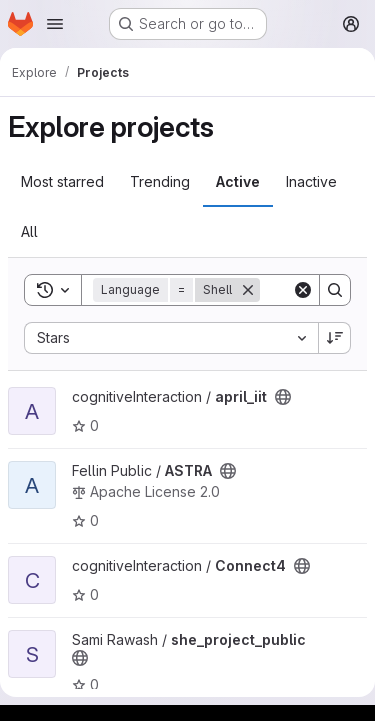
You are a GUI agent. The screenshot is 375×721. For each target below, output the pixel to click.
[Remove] (248, 290)
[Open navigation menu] (55, 24)
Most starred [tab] (62, 181)
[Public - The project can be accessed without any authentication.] (283, 397)
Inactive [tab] (311, 181)
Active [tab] (238, 181)
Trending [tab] (160, 181)
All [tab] (29, 231)
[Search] (335, 290)
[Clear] (303, 290)
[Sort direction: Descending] (335, 338)
